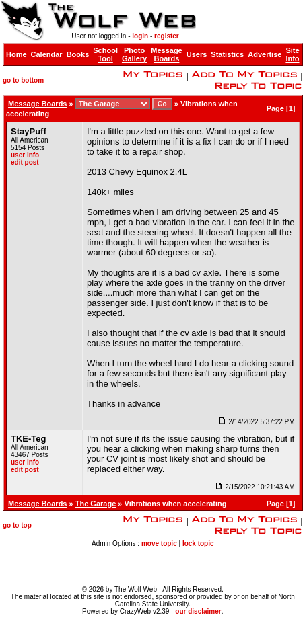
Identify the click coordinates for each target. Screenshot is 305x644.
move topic (159, 544)
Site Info (292, 54)
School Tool (105, 54)
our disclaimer (198, 611)
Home (16, 54)
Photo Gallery (134, 54)
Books (78, 54)
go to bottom (23, 80)
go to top (17, 525)
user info (25, 155)
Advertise (265, 54)
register (167, 36)
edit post (25, 162)
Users (197, 54)
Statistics (227, 54)
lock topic (198, 544)
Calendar (47, 54)
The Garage (96, 504)
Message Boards (166, 54)
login (140, 36)
